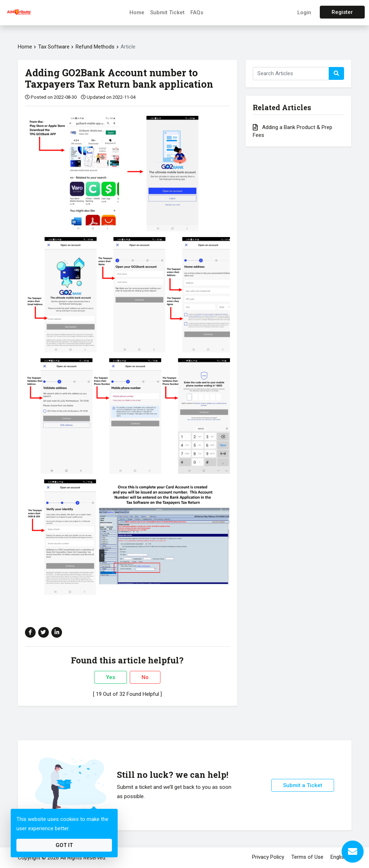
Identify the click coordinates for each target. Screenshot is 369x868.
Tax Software (54, 47)
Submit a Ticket (303, 785)
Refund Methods (96, 47)
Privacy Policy (268, 857)
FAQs (197, 12)
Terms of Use (307, 857)
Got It (64, 845)
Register (342, 12)
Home (137, 12)
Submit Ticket (167, 12)
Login (304, 12)
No (145, 677)
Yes (111, 677)
